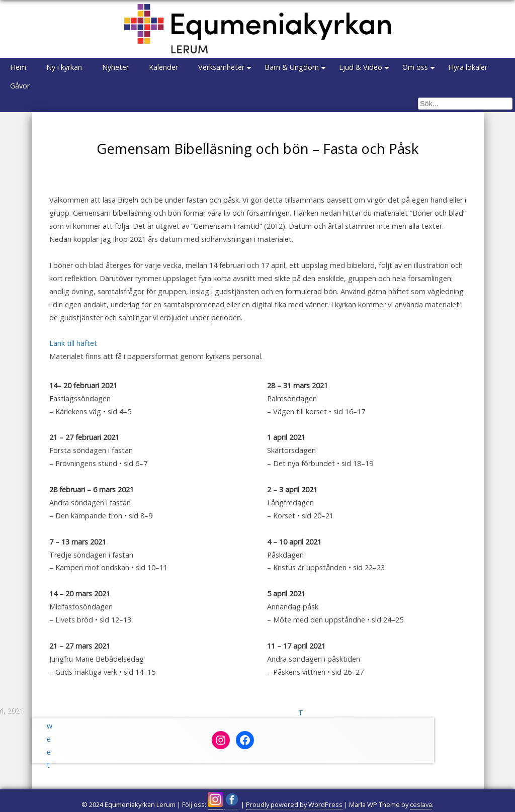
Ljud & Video (361, 67)
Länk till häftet (73, 343)
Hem (18, 67)
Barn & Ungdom (292, 67)
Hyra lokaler (468, 67)
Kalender (163, 67)
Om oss (415, 67)
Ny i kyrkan (64, 67)
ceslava (421, 804)
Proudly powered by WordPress (294, 804)
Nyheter (115, 67)
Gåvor (20, 86)
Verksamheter (221, 67)
